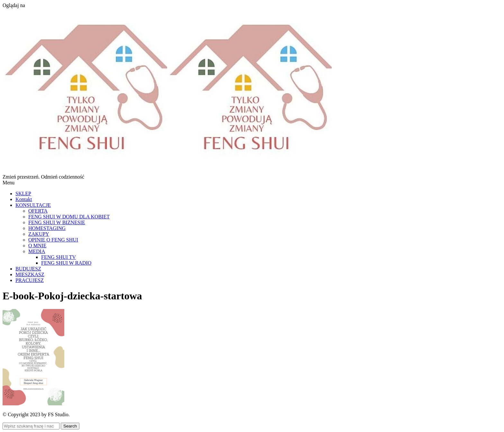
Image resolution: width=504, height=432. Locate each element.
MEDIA (37, 251)
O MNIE (37, 246)
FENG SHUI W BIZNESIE (57, 222)
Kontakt (24, 199)
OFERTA (38, 211)
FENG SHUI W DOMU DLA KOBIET (69, 217)
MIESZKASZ (30, 274)
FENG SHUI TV (59, 257)
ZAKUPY (39, 234)
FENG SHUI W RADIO (66, 263)
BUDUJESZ (28, 269)
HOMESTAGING (47, 228)
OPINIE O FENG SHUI (53, 240)
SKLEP (23, 194)
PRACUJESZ (30, 280)
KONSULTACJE (33, 205)
